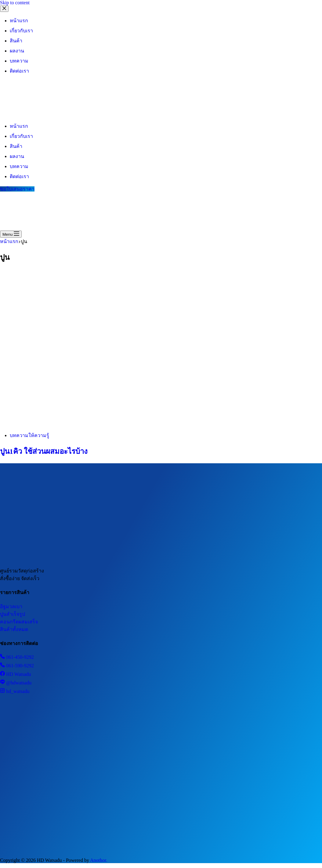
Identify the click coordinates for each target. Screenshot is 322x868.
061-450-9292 (17, 657)
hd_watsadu (15, 691)
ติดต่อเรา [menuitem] (19, 71)
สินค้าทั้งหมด (14, 629)
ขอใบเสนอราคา (17, 189)
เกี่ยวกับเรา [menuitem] (21, 31)
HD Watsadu (16, 674)
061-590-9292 (17, 666)
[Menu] (11, 234)
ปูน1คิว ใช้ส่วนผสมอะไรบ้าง (44, 451)
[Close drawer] (4, 9)
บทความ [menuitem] (19, 61)
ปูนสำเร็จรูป (13, 614)
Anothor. (99, 860)
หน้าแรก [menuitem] (19, 21)
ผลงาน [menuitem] (17, 51)
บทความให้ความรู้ (29, 435)
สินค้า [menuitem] (16, 41)
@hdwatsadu (16, 683)
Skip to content (15, 3)
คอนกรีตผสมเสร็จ (19, 622)
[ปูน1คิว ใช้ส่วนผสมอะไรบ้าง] (117, 424)
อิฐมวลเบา (11, 606)
